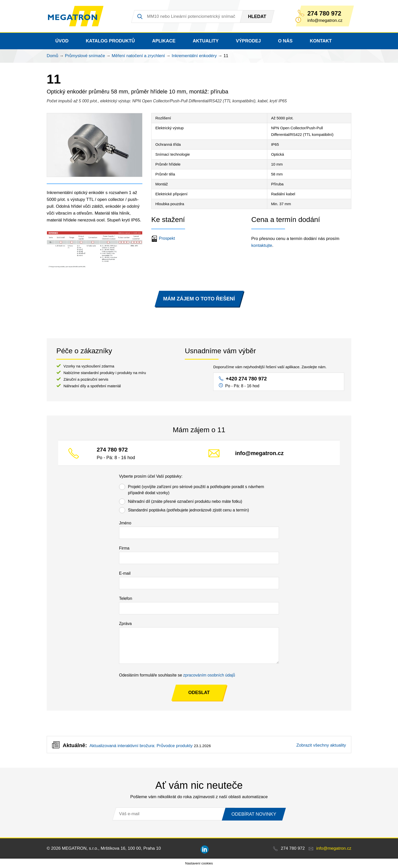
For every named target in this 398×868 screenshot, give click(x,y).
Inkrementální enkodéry (194, 56)
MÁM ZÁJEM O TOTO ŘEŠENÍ (199, 299)
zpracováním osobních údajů (209, 675)
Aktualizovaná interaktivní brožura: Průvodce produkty (141, 746)
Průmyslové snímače (85, 56)
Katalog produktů (110, 41)
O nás (285, 41)
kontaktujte (262, 245)
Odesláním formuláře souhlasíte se (177, 675)
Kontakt (321, 41)
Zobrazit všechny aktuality (321, 745)
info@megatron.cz (259, 453)
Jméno (125, 523)
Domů (52, 56)
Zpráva (125, 624)
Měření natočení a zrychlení (138, 56)
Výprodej (248, 41)
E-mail (125, 573)
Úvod (62, 41)
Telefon (126, 598)
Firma (124, 548)
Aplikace (164, 41)
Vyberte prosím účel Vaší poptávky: (151, 476)
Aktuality (206, 41)
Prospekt (164, 238)
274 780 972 (324, 13)
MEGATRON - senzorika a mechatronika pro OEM (76, 16)
